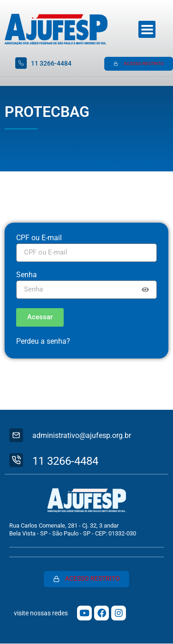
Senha (27, 275)
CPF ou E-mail (39, 238)
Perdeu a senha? (43, 341)
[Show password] (145, 290)
